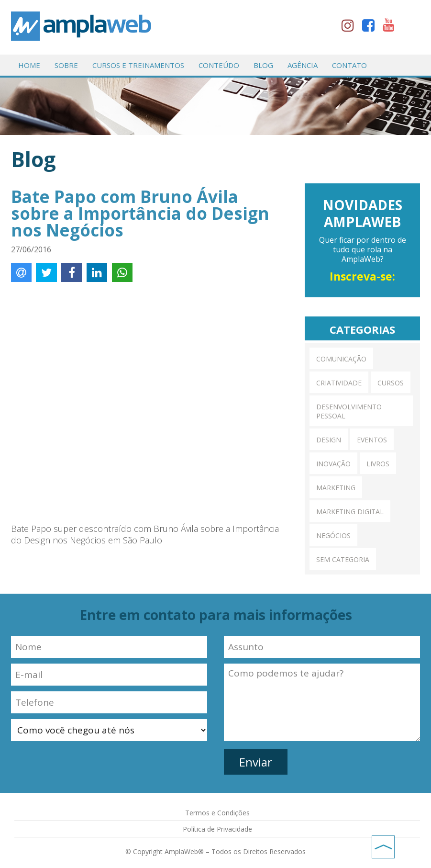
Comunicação (341, 359)
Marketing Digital (350, 512)
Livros (378, 464)
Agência (303, 65)
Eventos (372, 440)
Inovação (333, 464)
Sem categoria (343, 559)
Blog (263, 65)
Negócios (333, 535)
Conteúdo (219, 65)
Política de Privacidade (217, 829)
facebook (371, 27)
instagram (351, 27)
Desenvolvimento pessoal (349, 411)
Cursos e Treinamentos (138, 65)
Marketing (336, 488)
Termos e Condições (217, 813)
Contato (349, 65)
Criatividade (339, 383)
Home (29, 65)
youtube (392, 27)
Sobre (66, 65)
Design (329, 440)
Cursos (391, 383)
